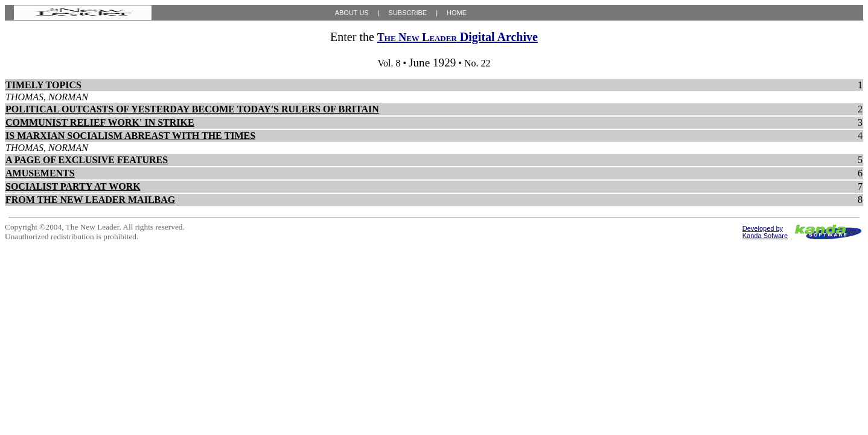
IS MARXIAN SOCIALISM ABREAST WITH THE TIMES (130, 136)
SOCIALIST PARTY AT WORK (73, 186)
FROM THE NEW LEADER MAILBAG (90, 200)
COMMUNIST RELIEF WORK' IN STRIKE (100, 122)
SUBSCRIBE (408, 13)
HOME (457, 13)
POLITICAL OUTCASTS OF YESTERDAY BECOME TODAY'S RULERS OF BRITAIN (192, 109)
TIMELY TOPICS (43, 85)
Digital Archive (458, 37)
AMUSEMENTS (40, 173)
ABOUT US (352, 13)
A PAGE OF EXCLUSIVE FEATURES (87, 160)
